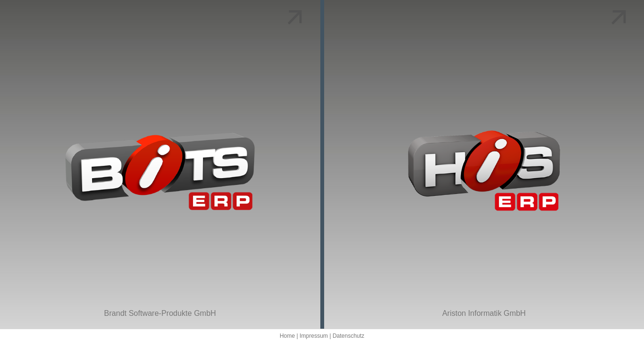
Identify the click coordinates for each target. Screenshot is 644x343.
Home (287, 336)
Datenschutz (349, 336)
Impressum (313, 336)
